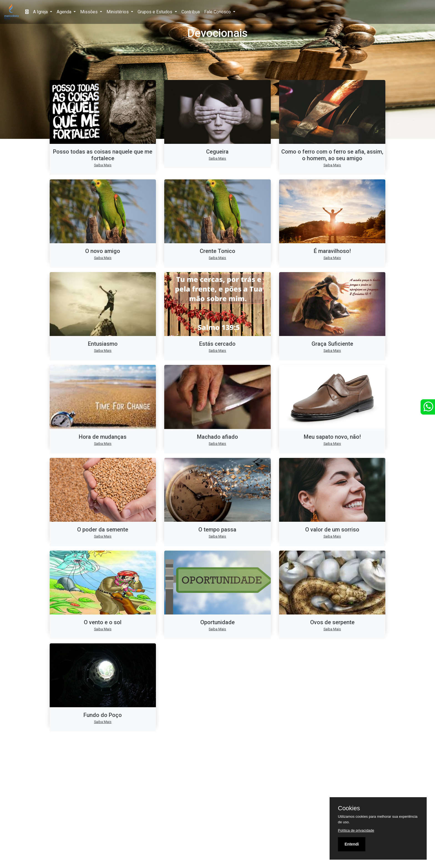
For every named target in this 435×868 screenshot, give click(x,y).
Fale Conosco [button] (218, 12)
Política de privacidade (356, 830)
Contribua (191, 12)
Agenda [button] (65, 12)
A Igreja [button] (41, 12)
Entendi (352, 844)
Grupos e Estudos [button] (155, 12)
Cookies (349, 808)
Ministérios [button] (118, 12)
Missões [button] (89, 12)
